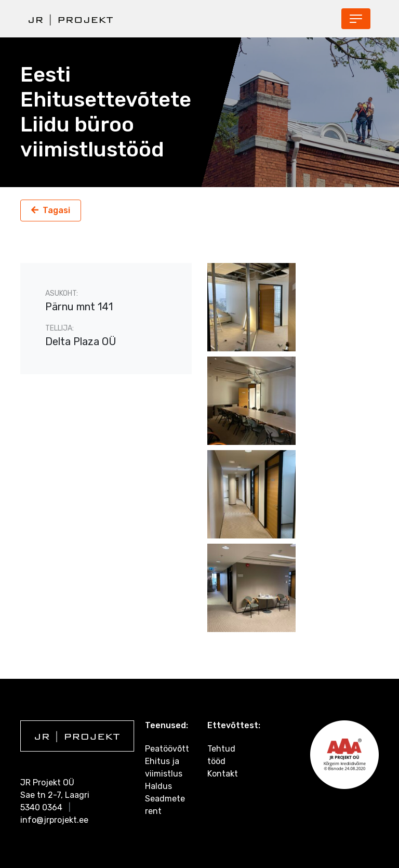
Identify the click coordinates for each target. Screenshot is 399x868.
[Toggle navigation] (356, 19)
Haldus (158, 786)
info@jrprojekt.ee (54, 820)
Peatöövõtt (167, 749)
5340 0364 (41, 807)
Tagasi (56, 210)
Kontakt (223, 774)
